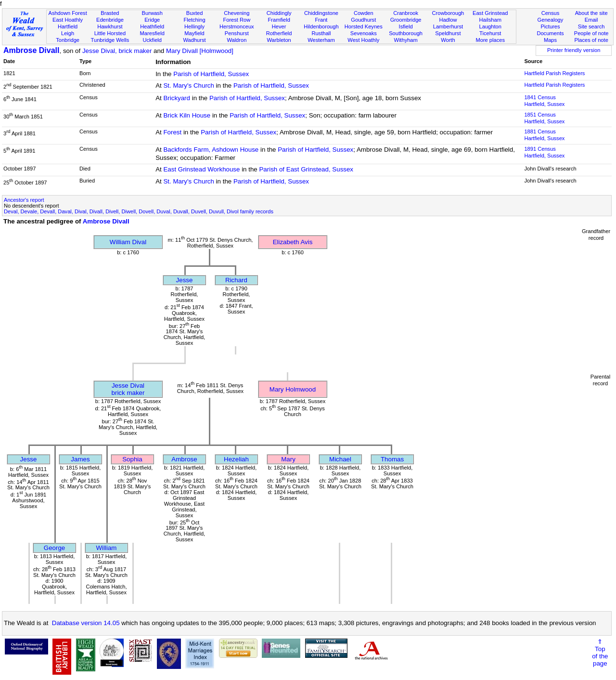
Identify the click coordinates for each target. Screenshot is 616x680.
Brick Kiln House (187, 115)
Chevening (237, 13)
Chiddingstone (321, 13)
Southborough (406, 33)
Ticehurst (490, 33)
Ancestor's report (24, 200)
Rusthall (321, 33)
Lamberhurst (448, 26)
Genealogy (551, 20)
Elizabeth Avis (293, 242)
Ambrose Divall (31, 50)
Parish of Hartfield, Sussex (211, 74)
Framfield (279, 20)
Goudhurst (363, 20)
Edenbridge (110, 20)
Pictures (550, 26)
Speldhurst (448, 33)
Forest (172, 132)
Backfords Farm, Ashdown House (211, 150)
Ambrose (184, 459)
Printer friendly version (574, 50)
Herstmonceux (237, 26)
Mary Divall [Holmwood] (200, 51)
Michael (340, 459)
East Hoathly (68, 20)
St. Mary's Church (189, 85)
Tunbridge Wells (110, 40)
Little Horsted (110, 33)
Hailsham (490, 20)
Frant (321, 20)
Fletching (195, 20)
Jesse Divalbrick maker (128, 389)
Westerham (321, 40)
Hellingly (194, 26)
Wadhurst (194, 40)
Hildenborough (321, 26)
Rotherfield (279, 33)
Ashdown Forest (67, 13)
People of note (591, 33)
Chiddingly (279, 13)
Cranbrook (406, 13)
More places (490, 40)
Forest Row (237, 20)
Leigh (68, 33)
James (80, 459)
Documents (550, 33)
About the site (591, 13)
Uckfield (152, 40)
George (54, 548)
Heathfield (152, 26)
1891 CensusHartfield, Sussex (544, 152)
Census (551, 13)
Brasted (110, 13)
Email (591, 20)
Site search (591, 26)
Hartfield (68, 26)
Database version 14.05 (86, 623)
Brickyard (177, 98)
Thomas (392, 459)
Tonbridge (68, 40)
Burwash (152, 13)
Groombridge (406, 20)
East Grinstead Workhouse (201, 169)
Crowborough (448, 13)
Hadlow (448, 20)
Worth (448, 40)
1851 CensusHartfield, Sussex (544, 118)
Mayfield (194, 33)
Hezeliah (236, 459)
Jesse (185, 280)
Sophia (132, 459)
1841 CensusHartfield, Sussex (544, 101)
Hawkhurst (110, 26)
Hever (279, 26)
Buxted (195, 13)
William (107, 548)
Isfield (406, 26)
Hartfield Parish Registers (554, 73)
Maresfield (152, 33)
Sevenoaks (364, 33)
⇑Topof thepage (600, 653)
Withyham (405, 40)
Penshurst (237, 33)
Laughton (490, 26)
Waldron (237, 40)
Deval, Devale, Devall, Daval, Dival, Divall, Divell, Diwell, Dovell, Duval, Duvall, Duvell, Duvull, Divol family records (139, 211)
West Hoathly (363, 40)
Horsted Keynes (364, 26)
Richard (236, 280)
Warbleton (279, 40)
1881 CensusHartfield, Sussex (544, 135)
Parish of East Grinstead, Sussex (306, 169)
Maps (550, 40)
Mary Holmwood (293, 389)
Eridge (152, 20)
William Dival (128, 242)
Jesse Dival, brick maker (117, 51)
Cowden (364, 13)
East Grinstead (490, 13)
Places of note (591, 40)
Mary (288, 459)
